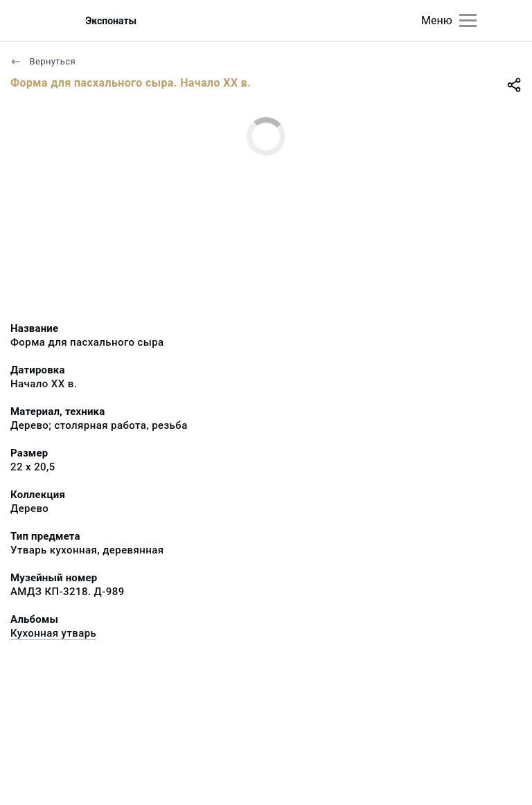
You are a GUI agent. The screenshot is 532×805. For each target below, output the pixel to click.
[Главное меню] (468, 20)
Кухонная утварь (53, 633)
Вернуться (43, 61)
